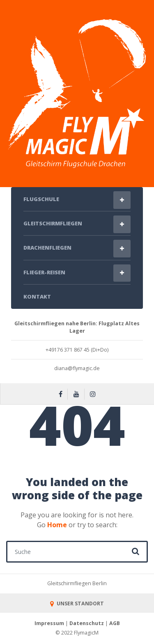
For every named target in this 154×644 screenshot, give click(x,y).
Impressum (49, 623)
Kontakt (37, 297)
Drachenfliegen (47, 248)
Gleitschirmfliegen (53, 223)
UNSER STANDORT (77, 603)
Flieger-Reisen (44, 272)
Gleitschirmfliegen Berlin (77, 583)
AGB (115, 623)
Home (57, 525)
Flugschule (41, 199)
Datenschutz (87, 623)
